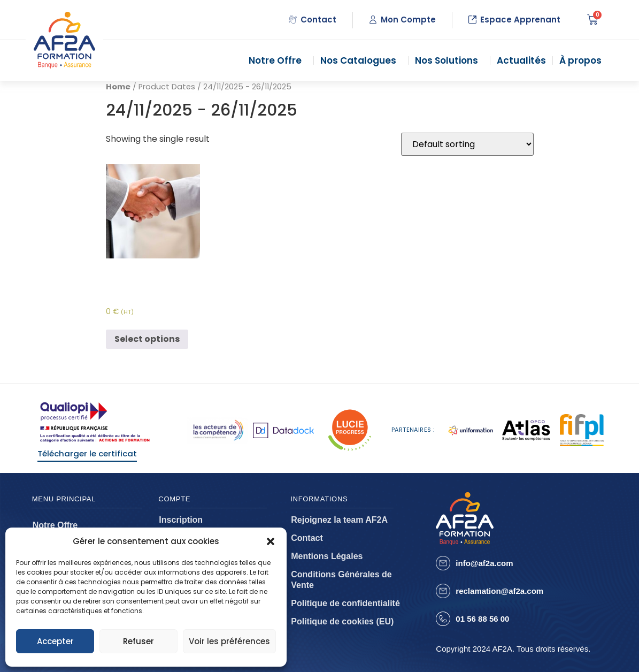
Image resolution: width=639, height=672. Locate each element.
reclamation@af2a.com (499, 591)
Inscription (181, 520)
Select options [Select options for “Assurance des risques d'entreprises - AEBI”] (147, 339)
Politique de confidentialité (345, 603)
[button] (271, 541)
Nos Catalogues (361, 60)
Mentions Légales (327, 556)
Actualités (521, 60)
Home (118, 87)
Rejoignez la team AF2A (339, 520)
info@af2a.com (484, 563)
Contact (307, 538)
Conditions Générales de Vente (341, 580)
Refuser (138, 641)
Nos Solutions (449, 60)
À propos (583, 60)
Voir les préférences (229, 641)
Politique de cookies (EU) (342, 621)
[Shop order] (467, 144)
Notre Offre (278, 60)
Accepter (55, 641)
